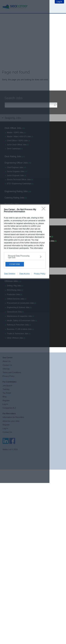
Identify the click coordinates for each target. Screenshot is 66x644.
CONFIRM (15, 264)
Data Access (25, 274)
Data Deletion (10, 274)
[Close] (44, 210)
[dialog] (25, 241)
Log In (59, 2)
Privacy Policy (40, 274)
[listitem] (25, 257)
